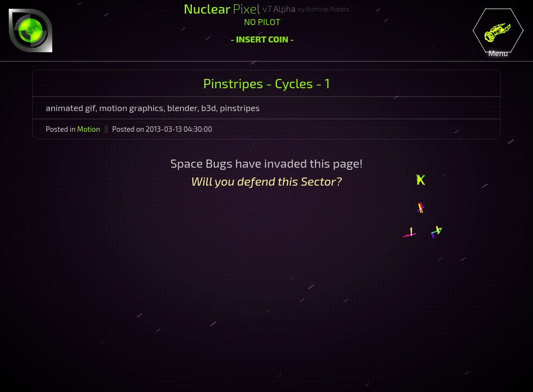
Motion (89, 129)
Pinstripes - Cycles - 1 (266, 83)
